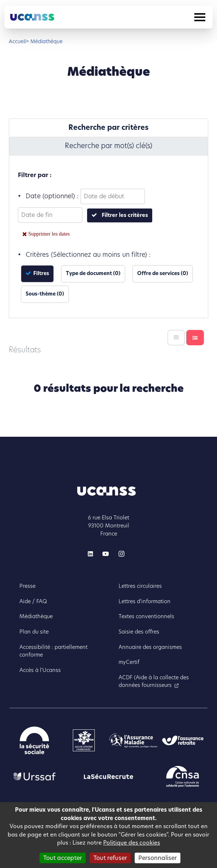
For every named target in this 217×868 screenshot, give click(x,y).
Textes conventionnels (146, 616)
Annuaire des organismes (150, 647)
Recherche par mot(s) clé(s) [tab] (108, 146)
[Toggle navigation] (200, 17)
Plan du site (34, 632)
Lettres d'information (145, 601)
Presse (27, 586)
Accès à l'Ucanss (40, 670)
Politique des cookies (132, 843)
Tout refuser (110, 858)
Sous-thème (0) (45, 294)
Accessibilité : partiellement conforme (53, 651)
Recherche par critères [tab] (108, 127)
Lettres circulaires (140, 586)
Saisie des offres (139, 632)
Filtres (41, 273)
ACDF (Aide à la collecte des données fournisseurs (154, 681)
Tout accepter (63, 858)
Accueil (17, 42)
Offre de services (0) (163, 273)
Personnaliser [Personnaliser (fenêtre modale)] (158, 858)
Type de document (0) (93, 273)
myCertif (129, 662)
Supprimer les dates (49, 234)
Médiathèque (36, 616)
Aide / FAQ (33, 601)
